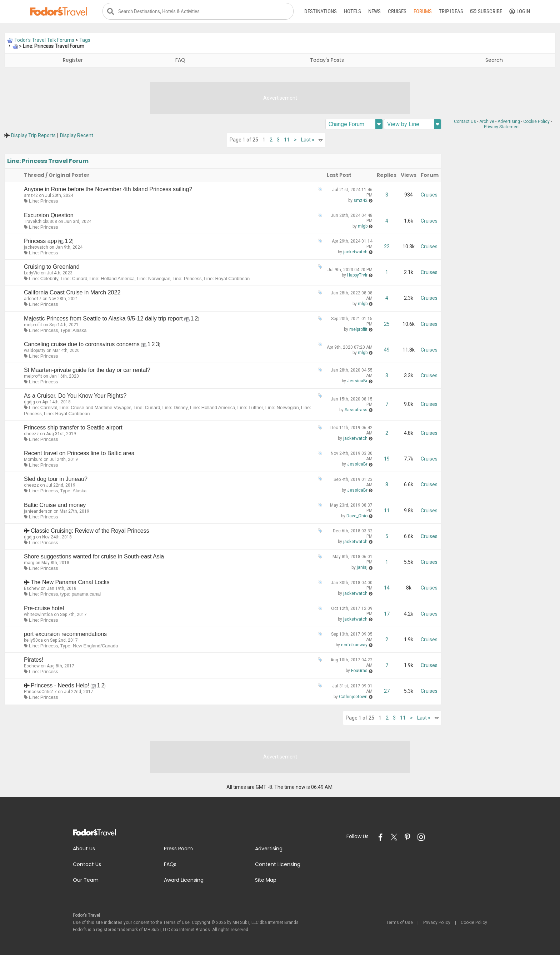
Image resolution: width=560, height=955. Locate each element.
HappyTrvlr (357, 275)
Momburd (33, 460)
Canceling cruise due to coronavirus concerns (82, 345)
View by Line (414, 125)
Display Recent (77, 136)
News (374, 11)
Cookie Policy (536, 122)
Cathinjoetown (353, 697)
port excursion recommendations (65, 634)
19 (387, 459)
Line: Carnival (43, 408)
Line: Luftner (250, 408)
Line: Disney (175, 408)
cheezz (31, 434)
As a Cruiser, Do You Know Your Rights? (75, 396)
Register (73, 60)
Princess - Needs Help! (60, 686)
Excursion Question (49, 215)
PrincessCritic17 (40, 692)
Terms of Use (400, 922)
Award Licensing (184, 880)
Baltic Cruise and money (55, 505)
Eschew (32, 589)
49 (387, 350)
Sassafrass (356, 410)
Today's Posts (327, 60)
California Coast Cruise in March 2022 (72, 293)
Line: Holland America (112, 279)
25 (387, 324)
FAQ (180, 60)
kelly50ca (33, 641)
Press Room (178, 849)
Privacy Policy (437, 922)
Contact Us (465, 122)
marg (29, 563)
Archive (487, 122)
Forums (423, 11)
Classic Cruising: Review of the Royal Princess (90, 531)
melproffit (33, 325)
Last (308, 140)
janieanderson (38, 511)
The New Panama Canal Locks (70, 583)
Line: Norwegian (154, 279)
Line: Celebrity (44, 279)
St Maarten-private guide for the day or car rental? (87, 370)
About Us (84, 849)
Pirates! (34, 660)
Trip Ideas (451, 11)
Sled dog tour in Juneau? (56, 479)
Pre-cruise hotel (44, 608)
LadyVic (32, 273)
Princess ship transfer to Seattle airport (73, 428)
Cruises (397, 11)
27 (387, 691)
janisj (362, 568)
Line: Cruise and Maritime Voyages (95, 408)
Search (494, 60)
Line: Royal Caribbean (227, 279)
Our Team (86, 880)
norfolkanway (354, 645)
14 (387, 588)
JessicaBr (357, 381)
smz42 (31, 196)
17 (387, 614)
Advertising (509, 122)
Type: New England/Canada (89, 646)
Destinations (321, 11)
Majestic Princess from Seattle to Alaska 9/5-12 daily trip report (103, 319)
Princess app (41, 241)
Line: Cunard (74, 279)
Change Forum (356, 125)
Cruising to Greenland (52, 267)
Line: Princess (44, 201)
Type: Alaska (74, 330)
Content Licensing (278, 865)
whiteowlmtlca (38, 615)
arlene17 (33, 299)
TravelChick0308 (41, 222)
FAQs (170, 865)
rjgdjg (29, 402)
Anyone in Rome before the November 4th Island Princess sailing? (108, 190)
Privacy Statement (502, 127)
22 (387, 247)
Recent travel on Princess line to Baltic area (79, 454)
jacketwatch (36, 248)
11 (287, 140)
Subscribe (486, 11)
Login (520, 11)
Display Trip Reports (33, 136)
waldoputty (35, 351)
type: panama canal (81, 594)
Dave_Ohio (357, 516)
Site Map (266, 880)
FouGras (359, 671)
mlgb (363, 226)
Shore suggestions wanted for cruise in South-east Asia (94, 557)
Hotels (352, 11)
